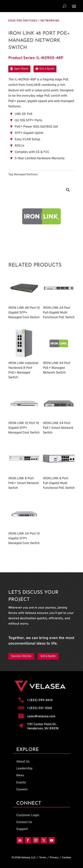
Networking (50, 21)
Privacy (54, 858)
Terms (43, 858)
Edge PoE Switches (23, 21)
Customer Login (28, 815)
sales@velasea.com (41, 717)
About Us (23, 762)
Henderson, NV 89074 (43, 729)
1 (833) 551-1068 (40, 708)
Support (22, 829)
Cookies (67, 858)
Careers (22, 790)
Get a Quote (47, 69)
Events (21, 783)
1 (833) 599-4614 (40, 700)
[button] (68, 190)
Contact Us (24, 822)
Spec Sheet (21, 69)
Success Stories (21, 656)
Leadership (24, 769)
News (20, 776)
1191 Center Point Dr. (42, 724)
